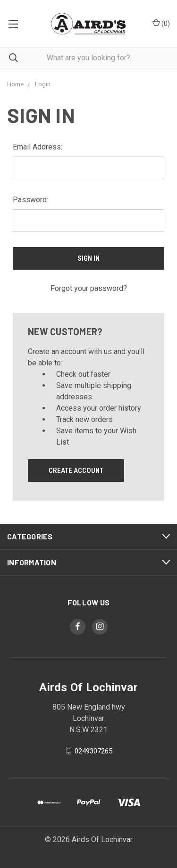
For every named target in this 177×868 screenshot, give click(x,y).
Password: (30, 200)
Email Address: (38, 147)
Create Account (76, 471)
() (161, 23)
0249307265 (93, 751)
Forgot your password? (89, 288)
